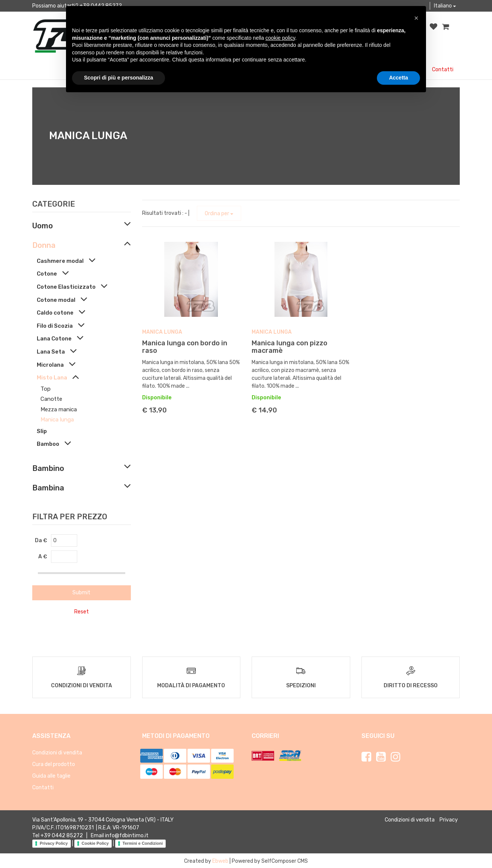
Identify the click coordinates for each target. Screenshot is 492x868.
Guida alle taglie (51, 775)
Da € (41, 540)
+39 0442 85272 (62, 835)
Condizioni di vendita (57, 752)
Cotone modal (56, 300)
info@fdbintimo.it (127, 835)
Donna (44, 245)
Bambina (48, 488)
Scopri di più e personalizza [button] (118, 78)
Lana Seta (51, 352)
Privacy (449, 819)
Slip (42, 431)
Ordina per (219, 214)
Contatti (443, 70)
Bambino (48, 468)
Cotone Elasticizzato (66, 287)
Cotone (47, 274)
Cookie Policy (95, 843)
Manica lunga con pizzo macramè (289, 347)
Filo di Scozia (55, 326)
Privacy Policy (54, 843)
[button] (416, 18)
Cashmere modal (60, 261)
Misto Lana (52, 378)
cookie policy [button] (280, 38)
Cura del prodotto (54, 764)
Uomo (43, 226)
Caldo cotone (55, 313)
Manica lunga (57, 420)
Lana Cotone (54, 339)
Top (46, 389)
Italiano (445, 6)
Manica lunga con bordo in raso (185, 347)
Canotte (51, 399)
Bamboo (48, 444)
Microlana (50, 365)
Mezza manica (59, 409)
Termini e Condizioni (143, 843)
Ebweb (220, 860)
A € (43, 557)
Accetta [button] (398, 78)
